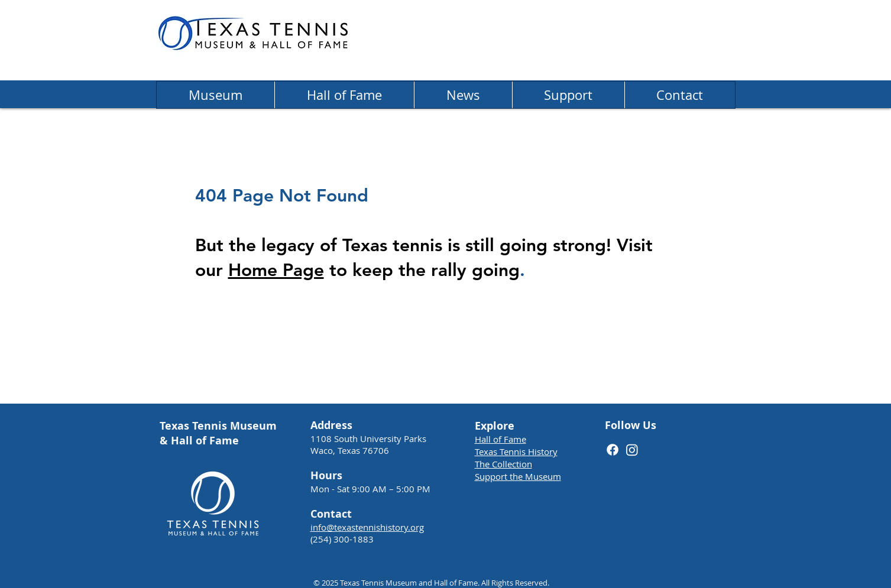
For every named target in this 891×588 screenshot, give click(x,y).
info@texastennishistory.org (367, 527)
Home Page (276, 270)
